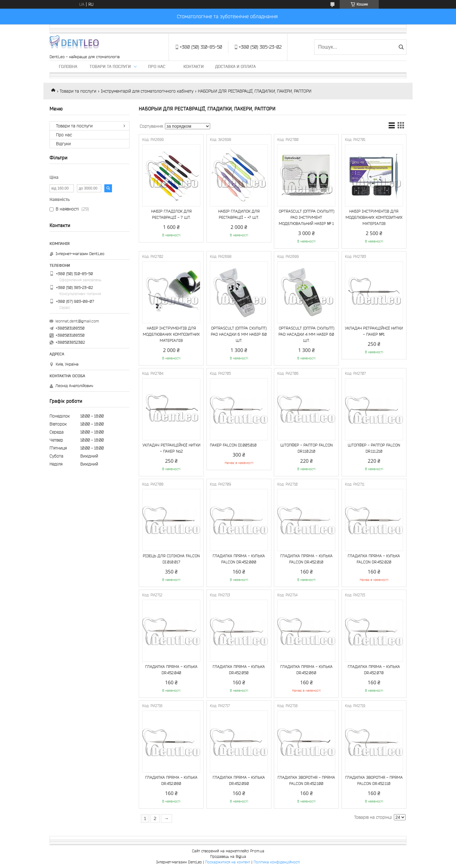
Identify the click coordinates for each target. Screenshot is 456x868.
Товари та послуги (110, 66)
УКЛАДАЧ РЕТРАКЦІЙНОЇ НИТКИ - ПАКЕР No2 (171, 448)
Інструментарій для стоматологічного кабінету (147, 91)
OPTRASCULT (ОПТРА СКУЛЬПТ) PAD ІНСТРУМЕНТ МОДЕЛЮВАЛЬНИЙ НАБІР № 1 (306, 217)
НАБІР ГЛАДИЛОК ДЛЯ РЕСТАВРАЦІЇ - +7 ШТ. (239, 214)
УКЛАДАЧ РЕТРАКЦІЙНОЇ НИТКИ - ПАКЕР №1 (374, 331)
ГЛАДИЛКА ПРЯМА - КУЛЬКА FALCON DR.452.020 (374, 559)
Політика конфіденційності (277, 862)
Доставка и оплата (235, 66)
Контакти (194, 66)
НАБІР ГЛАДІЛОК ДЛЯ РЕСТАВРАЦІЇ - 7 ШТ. (171, 214)
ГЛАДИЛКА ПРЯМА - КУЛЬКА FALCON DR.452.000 (239, 559)
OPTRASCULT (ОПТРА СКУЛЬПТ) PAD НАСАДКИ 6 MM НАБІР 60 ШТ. (239, 334)
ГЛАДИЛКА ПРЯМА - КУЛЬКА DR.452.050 (239, 670)
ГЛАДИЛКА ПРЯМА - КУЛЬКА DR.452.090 (239, 780)
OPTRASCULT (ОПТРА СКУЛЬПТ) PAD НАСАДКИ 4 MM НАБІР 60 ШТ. (306, 334)
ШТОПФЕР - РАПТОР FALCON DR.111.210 (374, 448)
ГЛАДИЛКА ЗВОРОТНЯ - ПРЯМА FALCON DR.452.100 (306, 780)
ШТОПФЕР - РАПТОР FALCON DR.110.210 (306, 448)
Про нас (157, 66)
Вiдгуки (63, 144)
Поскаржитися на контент (228, 862)
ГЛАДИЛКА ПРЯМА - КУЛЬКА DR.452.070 (374, 670)
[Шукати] (401, 47)
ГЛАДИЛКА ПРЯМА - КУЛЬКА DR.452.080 (171, 780)
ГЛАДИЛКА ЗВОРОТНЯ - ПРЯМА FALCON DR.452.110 (374, 780)
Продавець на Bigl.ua (228, 856)
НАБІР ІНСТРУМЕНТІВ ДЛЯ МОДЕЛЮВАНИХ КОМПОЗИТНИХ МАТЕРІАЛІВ (374, 217)
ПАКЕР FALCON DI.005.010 (233, 445)
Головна (68, 66)
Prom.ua (257, 851)
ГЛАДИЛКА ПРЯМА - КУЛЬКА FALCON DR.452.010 (306, 559)
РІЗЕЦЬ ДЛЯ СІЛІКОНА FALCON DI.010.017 (171, 559)
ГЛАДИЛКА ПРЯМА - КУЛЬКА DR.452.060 (306, 670)
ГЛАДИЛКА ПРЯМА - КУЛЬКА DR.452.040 (171, 670)
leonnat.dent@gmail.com (77, 321)
